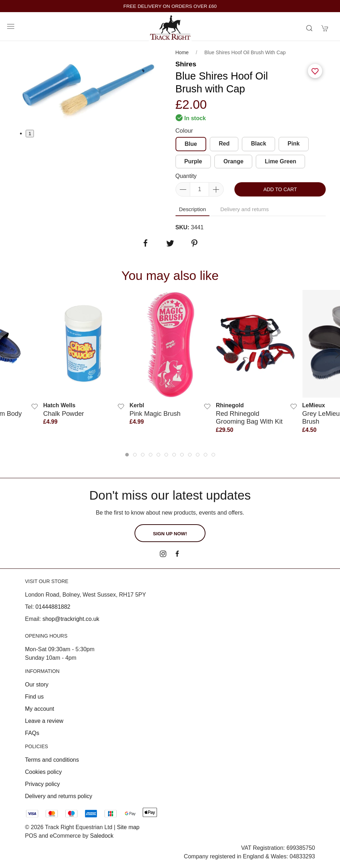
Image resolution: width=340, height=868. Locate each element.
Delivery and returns (244, 209)
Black (258, 144)
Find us (34, 697)
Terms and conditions (52, 760)
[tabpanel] (90, 85)
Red (224, 144)
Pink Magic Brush (155, 413)
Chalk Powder (64, 413)
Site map (128, 827)
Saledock (102, 836)
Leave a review (44, 721)
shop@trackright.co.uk (71, 619)
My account (40, 709)
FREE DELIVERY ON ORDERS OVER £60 (170, 6)
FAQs (32, 733)
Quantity (186, 176)
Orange (233, 161)
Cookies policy (43, 772)
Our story (37, 685)
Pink (294, 144)
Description (193, 209)
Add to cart (280, 189)
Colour (184, 131)
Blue (191, 144)
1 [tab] (30, 134)
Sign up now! (170, 534)
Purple (193, 161)
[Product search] (309, 28)
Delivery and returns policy (59, 796)
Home (182, 52)
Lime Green (280, 161)
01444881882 (53, 607)
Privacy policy (42, 784)
